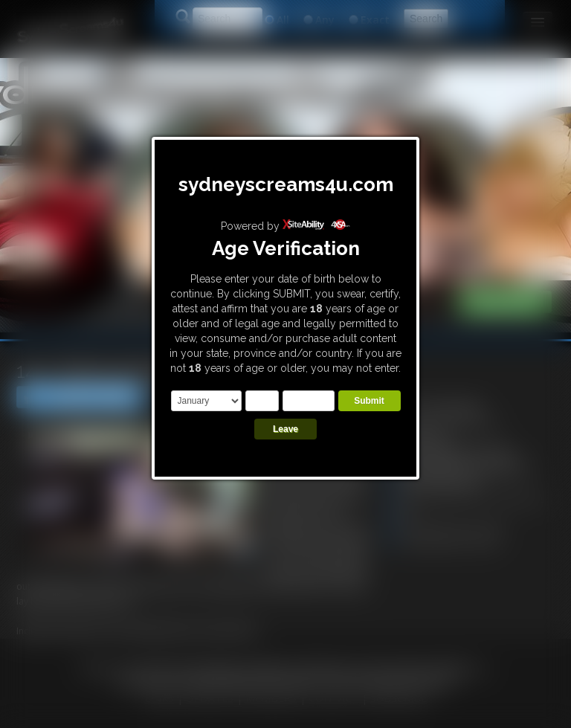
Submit (369, 401)
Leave (285, 429)
